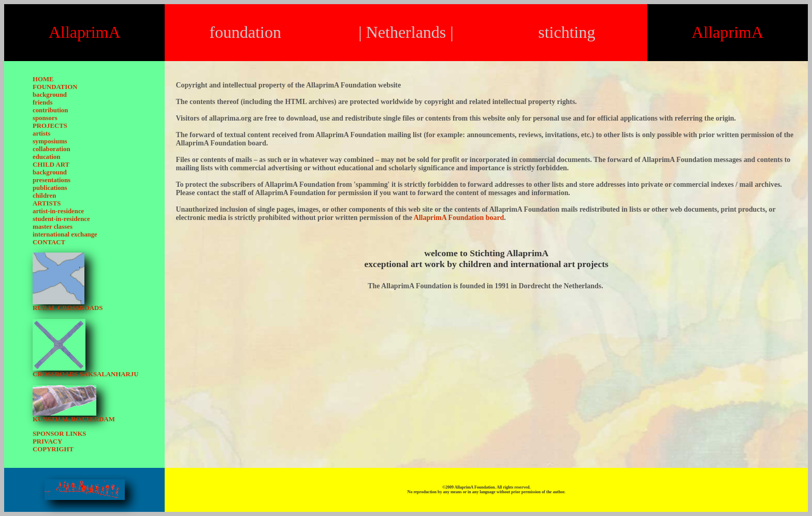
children (44, 196)
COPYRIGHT (53, 449)
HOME (43, 79)
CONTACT (49, 242)
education (46, 157)
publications (50, 188)
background (50, 95)
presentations (52, 180)
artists (41, 134)
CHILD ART (51, 165)
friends (42, 102)
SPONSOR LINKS (59, 434)
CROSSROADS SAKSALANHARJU (85, 374)
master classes (53, 227)
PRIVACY (47, 441)
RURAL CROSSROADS (68, 308)
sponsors (45, 118)
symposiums (50, 141)
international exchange (65, 234)
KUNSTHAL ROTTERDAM (74, 419)
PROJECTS (50, 126)
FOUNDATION (55, 87)
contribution (50, 110)
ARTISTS (47, 203)
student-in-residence (61, 219)
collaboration (52, 149)
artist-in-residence (58, 211)
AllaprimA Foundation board (459, 218)
